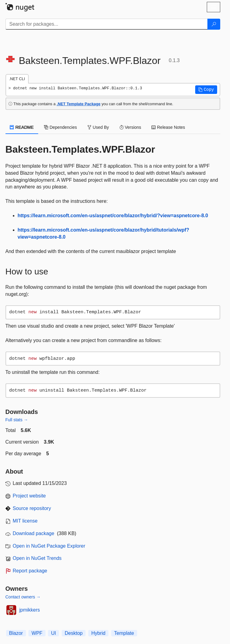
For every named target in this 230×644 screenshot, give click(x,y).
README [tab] (22, 127)
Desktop (74, 633)
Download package (34, 533)
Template (124, 633)
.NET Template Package (78, 104)
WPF (37, 633)
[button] (206, 90)
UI (53, 633)
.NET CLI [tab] (17, 79)
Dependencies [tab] (60, 127)
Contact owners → (23, 597)
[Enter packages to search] (107, 24)
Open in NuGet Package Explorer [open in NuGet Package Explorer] (49, 546)
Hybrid (98, 633)
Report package (30, 571)
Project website (29, 496)
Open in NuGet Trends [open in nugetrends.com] (37, 558)
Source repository (32, 508)
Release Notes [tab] (168, 127)
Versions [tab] (130, 127)
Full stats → (17, 420)
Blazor (16, 633)
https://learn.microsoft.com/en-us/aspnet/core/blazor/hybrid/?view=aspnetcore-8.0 (113, 216)
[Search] (214, 24)
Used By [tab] (98, 127)
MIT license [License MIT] (25, 521)
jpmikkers (30, 610)
